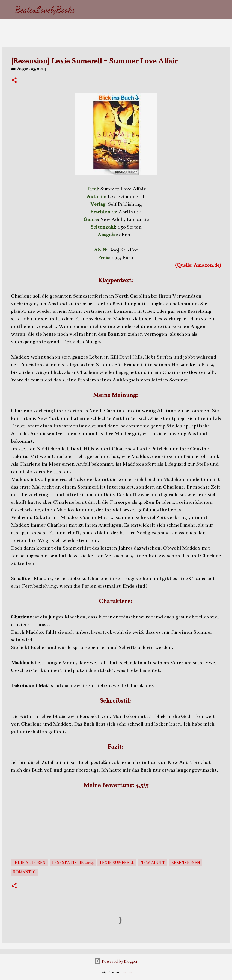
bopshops (127, 972)
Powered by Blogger (116, 961)
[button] (14, 81)
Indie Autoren (29, 863)
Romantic (24, 872)
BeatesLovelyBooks (45, 10)
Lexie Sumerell (117, 863)
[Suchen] (83, 10)
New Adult (153, 863)
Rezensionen (186, 863)
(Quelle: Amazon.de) (198, 265)
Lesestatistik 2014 (73, 863)
